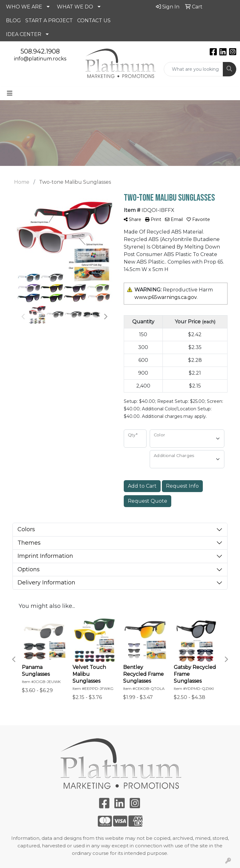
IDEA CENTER (24, 34)
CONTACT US (94, 21)
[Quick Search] (193, 69)
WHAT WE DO (75, 7)
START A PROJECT (49, 21)
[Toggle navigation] (10, 93)
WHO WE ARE (24, 7)
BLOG (13, 21)
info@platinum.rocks (40, 59)
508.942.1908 (40, 51)
